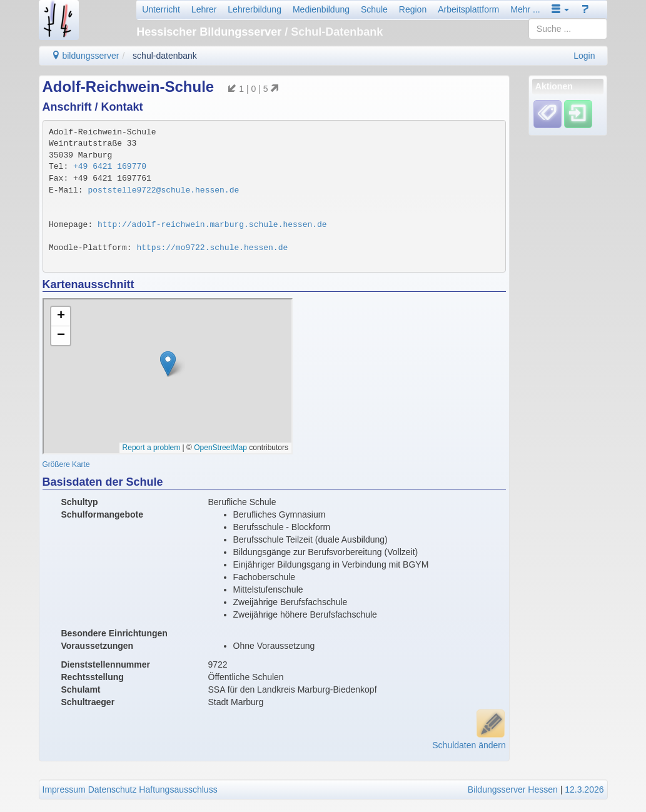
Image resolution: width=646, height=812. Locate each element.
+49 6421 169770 (110, 167)
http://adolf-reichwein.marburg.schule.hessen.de (212, 225)
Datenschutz (113, 789)
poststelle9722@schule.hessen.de (163, 190)
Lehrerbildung (255, 9)
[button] (560, 9)
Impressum (64, 789)
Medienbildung (321, 9)
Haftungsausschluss (178, 789)
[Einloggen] (578, 114)
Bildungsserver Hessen (513, 789)
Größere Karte (66, 464)
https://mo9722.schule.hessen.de (212, 248)
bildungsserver (85, 56)
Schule (374, 9)
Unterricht (161, 9)
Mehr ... (525, 9)
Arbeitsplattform (468, 9)
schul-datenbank (165, 56)
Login (584, 56)
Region (413, 9)
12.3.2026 (584, 789)
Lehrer (204, 9)
